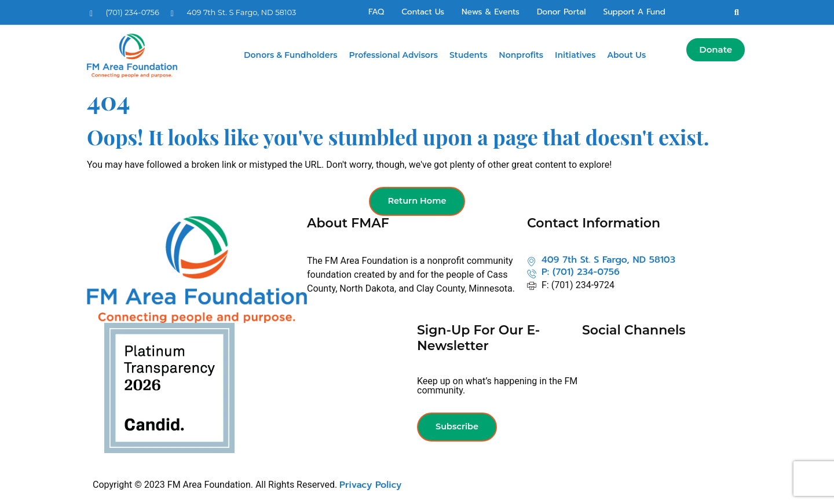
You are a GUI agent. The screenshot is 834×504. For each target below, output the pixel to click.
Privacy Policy (370, 485)
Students (468, 55)
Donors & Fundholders (291, 55)
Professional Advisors (394, 55)
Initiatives (575, 55)
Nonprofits (521, 55)
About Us (626, 55)
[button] (737, 12)
